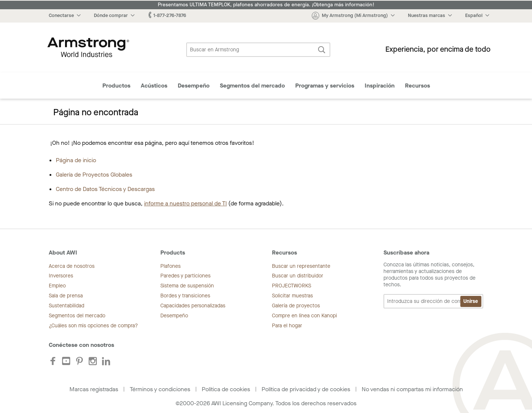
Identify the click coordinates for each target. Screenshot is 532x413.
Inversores (61, 276)
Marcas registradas (94, 389)
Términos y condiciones (160, 389)
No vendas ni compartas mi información (412, 389)
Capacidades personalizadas (193, 306)
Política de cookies (226, 389)
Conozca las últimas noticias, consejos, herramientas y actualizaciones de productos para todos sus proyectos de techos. (433, 285)
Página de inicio (76, 160)
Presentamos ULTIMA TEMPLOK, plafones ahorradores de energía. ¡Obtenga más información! (266, 5)
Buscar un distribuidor (298, 276)
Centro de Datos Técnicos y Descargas (105, 189)
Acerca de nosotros (72, 266)
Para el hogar (287, 326)
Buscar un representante (301, 266)
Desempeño (194, 86)
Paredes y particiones (185, 276)
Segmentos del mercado (252, 86)
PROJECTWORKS (291, 286)
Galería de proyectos (296, 306)
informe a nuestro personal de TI (185, 203)
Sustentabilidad (66, 306)
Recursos (417, 86)
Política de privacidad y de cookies (306, 389)
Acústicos (154, 86)
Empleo (57, 286)
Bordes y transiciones (185, 296)
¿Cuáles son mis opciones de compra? (93, 326)
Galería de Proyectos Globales (94, 175)
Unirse (471, 301)
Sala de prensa (66, 296)
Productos (116, 86)
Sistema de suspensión (187, 286)
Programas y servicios (325, 86)
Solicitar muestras (292, 296)
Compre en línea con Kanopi (304, 316)
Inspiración (380, 86)
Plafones (170, 266)
